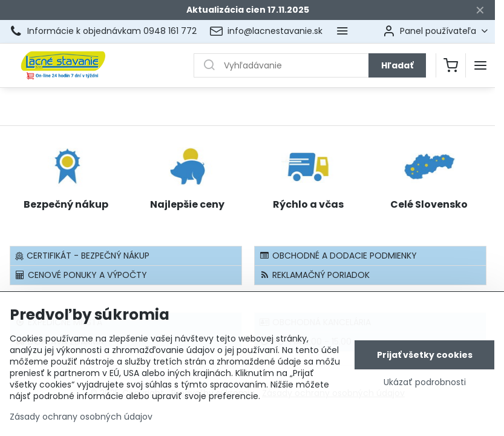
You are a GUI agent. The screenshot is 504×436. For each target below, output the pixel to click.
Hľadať (397, 65)
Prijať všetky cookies (425, 360)
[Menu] (480, 65)
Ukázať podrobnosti (425, 387)
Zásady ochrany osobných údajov (81, 421)
